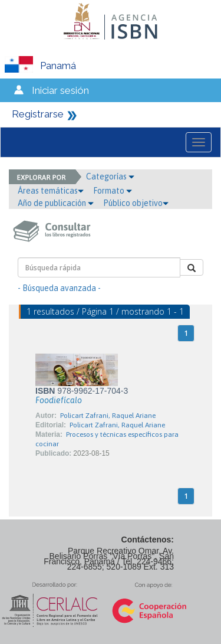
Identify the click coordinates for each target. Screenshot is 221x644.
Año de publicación (56, 203)
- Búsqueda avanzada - (59, 288)
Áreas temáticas (51, 191)
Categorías (110, 176)
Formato (113, 191)
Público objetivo (136, 203)
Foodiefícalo (59, 400)
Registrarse (38, 114)
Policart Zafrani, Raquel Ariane (108, 416)
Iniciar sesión (60, 90)
